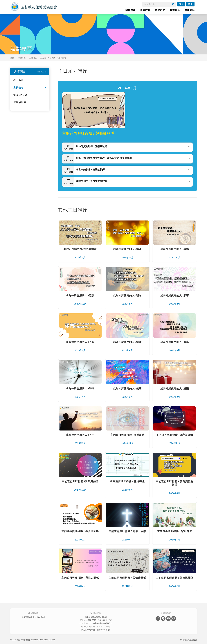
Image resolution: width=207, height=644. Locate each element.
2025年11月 (175, 253)
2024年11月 (175, 439)
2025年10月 (80, 299)
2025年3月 (127, 393)
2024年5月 (175, 535)
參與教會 (145, 10)
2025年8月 (175, 299)
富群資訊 (193, 640)
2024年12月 (127, 439)
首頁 (12, 58)
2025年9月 (127, 299)
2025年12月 (127, 253)
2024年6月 (127, 535)
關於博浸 (131, 10)
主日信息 (33, 58)
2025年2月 (175, 393)
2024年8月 (175, 487)
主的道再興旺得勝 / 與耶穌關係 (53, 58)
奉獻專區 (190, 10)
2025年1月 (80, 439)
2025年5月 (175, 346)
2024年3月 (127, 582)
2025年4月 (80, 393)
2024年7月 (80, 535)
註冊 (190, 4)
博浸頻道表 (20, 102)
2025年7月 (80, 346)
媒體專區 (175, 10)
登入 (181, 4)
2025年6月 (127, 346)
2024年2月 (175, 582)
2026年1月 (80, 253)
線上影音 (19, 80)
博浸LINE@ (20, 95)
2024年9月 (127, 485)
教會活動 (160, 10)
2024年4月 (80, 582)
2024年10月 (80, 485)
